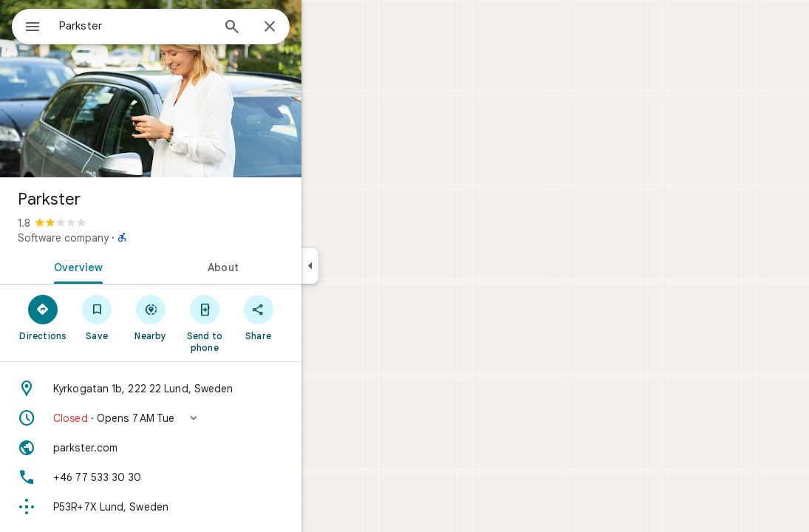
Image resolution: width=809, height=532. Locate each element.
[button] (204, 418)
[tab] (129, 266)
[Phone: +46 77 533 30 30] (204, 477)
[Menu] (27, 25)
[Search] (285, 28)
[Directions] (96, 317)
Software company (116, 238)
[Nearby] (204, 317)
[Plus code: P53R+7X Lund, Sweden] (204, 507)
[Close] (323, 27)
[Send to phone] (257, 323)
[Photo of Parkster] (204, 89)
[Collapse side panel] (363, 266)
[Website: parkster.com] (204, 448)
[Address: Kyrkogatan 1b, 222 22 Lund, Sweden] (204, 389)
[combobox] (174, 26)
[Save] (150, 317)
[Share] (311, 317)
